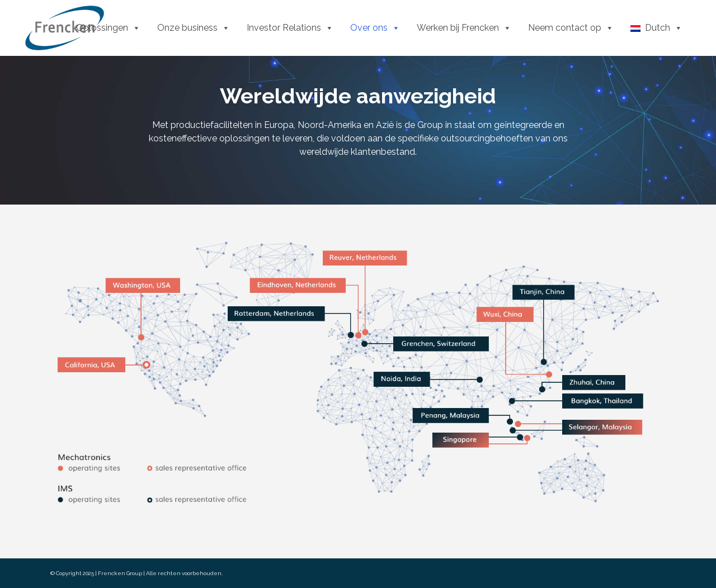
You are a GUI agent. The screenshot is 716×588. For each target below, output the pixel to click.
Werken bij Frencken (464, 28)
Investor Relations (290, 28)
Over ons (375, 28)
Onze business (194, 28)
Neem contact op (571, 28)
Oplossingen (108, 28)
